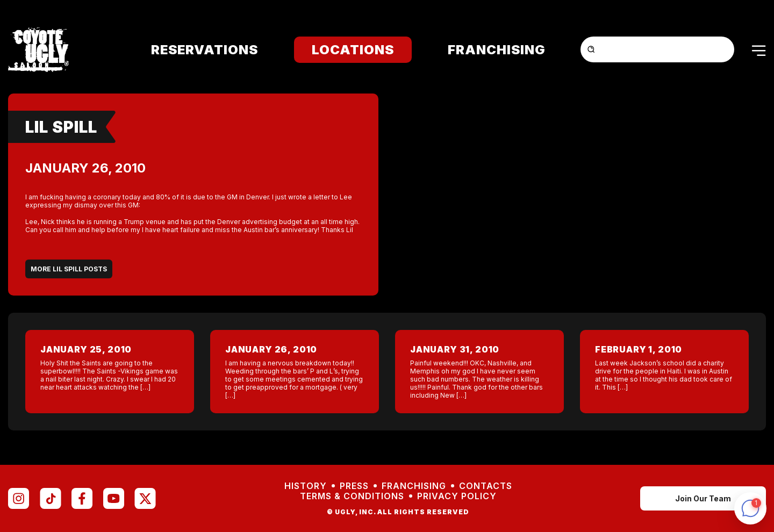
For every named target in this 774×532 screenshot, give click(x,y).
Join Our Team (703, 498)
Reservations (205, 50)
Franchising (497, 50)
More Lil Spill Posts (69, 269)
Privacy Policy (457, 496)
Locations (353, 50)
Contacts (486, 486)
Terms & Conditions (352, 496)
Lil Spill (61, 127)
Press (354, 486)
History (306, 486)
